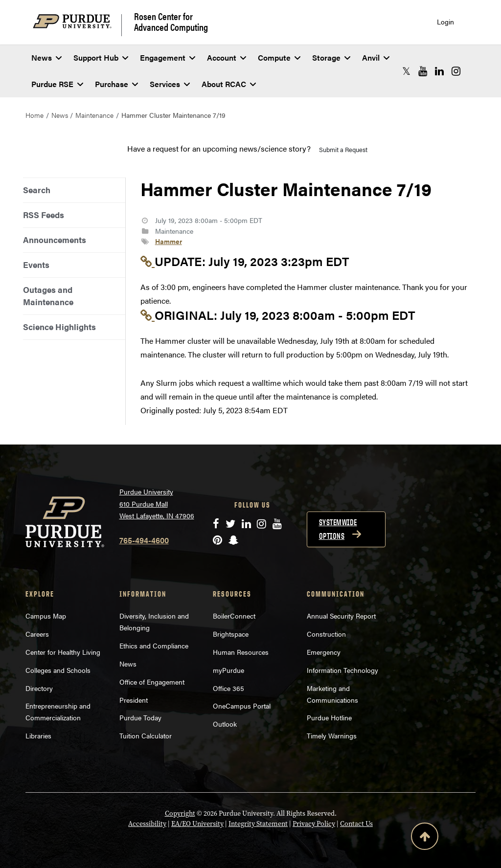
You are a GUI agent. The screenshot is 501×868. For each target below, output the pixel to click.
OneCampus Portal (242, 706)
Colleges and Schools (58, 670)
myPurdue (228, 670)
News (46, 57)
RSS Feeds (44, 215)
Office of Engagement (152, 682)
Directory (39, 688)
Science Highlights (59, 327)
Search (37, 190)
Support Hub (101, 57)
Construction (326, 634)
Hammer (169, 241)
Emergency (324, 652)
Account (227, 57)
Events (36, 265)
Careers (37, 634)
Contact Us (356, 824)
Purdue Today (140, 717)
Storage (331, 57)
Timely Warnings (332, 735)
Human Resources (241, 652)
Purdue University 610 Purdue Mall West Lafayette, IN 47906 (157, 503)
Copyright (180, 813)
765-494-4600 (144, 540)
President (134, 700)
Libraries (38, 735)
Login (445, 22)
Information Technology (342, 670)
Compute (279, 57)
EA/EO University (197, 824)
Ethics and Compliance (154, 645)
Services (170, 84)
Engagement (168, 57)
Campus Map (46, 616)
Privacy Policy (314, 824)
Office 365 (228, 688)
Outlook (225, 724)
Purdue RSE (57, 84)
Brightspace (231, 634)
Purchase (116, 84)
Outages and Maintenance (48, 296)
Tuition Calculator (146, 735)
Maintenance (94, 115)
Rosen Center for (171, 22)
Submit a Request (343, 149)
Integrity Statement (258, 824)
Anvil (376, 57)
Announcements (55, 240)
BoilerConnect (234, 616)
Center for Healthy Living (63, 652)
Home (34, 115)
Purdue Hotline (329, 717)
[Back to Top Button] (425, 838)
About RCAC (229, 84)
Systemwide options (338, 529)
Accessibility (147, 824)
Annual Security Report (341, 616)
